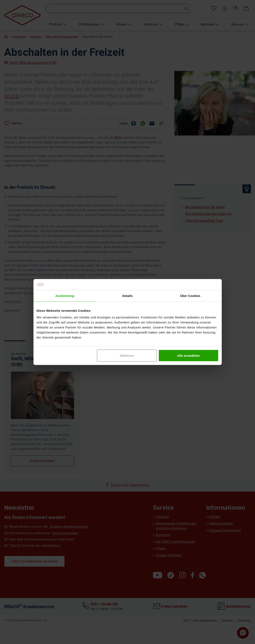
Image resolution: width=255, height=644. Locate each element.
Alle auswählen (188, 355)
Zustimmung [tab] (65, 296)
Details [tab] (127, 296)
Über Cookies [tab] (190, 296)
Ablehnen (127, 355)
